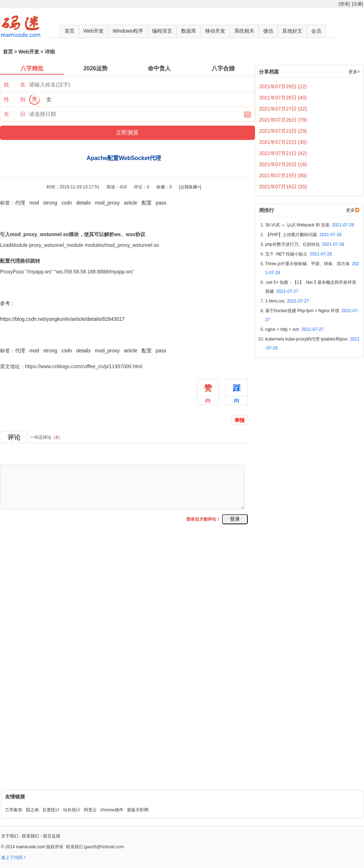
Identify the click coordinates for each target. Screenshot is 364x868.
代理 (20, 203)
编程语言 (162, 31)
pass (161, 203)
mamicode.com (31, 847)
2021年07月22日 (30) (283, 142)
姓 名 (15, 85)
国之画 (32, 810)
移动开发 (215, 31)
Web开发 (94, 31)
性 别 (15, 99)
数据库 (189, 31)
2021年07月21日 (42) (283, 153)
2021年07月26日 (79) (283, 120)
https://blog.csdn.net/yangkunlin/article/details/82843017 (62, 319)
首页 (70, 31)
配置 (147, 203)
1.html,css (287, 301)
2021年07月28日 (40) (283, 98)
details (83, 203)
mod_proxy (107, 203)
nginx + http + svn (295, 329)
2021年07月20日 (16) (283, 164)
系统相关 (244, 31)
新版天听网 (138, 810)
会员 (316, 31)
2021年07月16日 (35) (283, 187)
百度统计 (51, 810)
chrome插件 (112, 810)
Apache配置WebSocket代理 (31, 335)
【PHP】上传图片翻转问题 (304, 235)
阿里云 (90, 810)
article (131, 203)
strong (50, 203)
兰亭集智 (14, 810)
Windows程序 (128, 31)
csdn (67, 203)
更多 (350, 210)
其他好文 (292, 31)
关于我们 (10, 836)
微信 (268, 31)
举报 (240, 420)
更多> (354, 72)
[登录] (344, 4)
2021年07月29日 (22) (283, 86)
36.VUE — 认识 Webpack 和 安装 (310, 225)
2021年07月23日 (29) (283, 131)
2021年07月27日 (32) (283, 109)
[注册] (358, 4)
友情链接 (15, 797)
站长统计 (72, 810)
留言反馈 (52, 836)
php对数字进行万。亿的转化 (305, 244)
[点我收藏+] (190, 187)
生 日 (15, 114)
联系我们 (30, 836)
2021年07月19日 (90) (283, 175)
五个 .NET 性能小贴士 (299, 254)
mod (34, 203)
